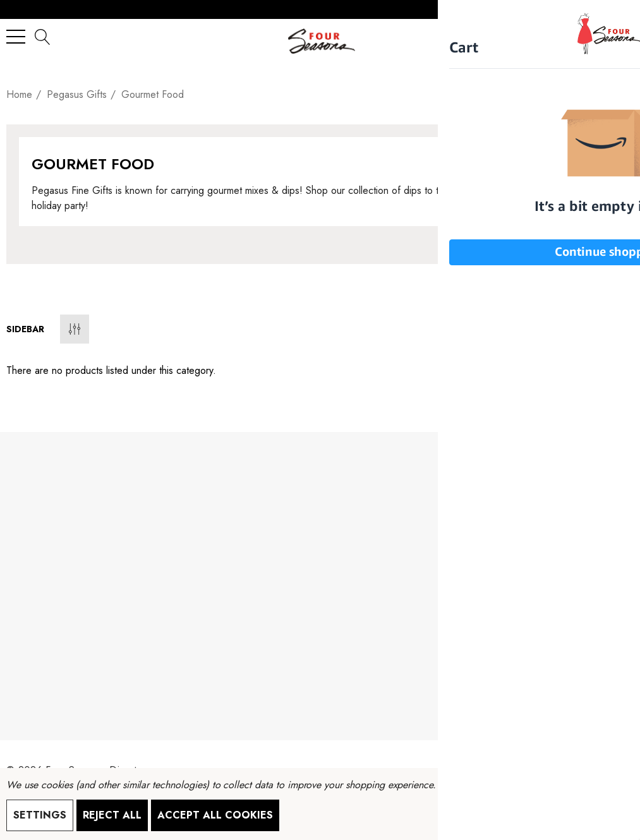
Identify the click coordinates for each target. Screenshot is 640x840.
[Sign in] (593, 36)
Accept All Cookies (215, 815)
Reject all (112, 815)
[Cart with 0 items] (618, 36)
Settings (40, 815)
